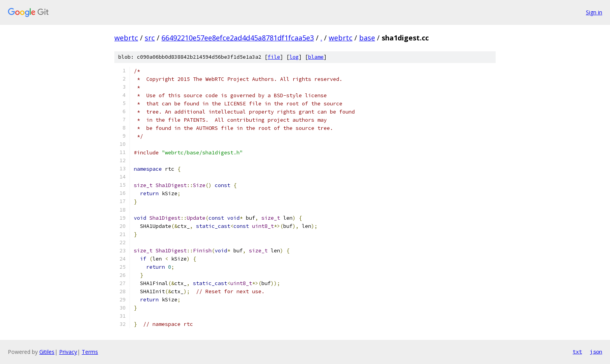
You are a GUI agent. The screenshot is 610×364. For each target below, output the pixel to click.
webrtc (126, 38)
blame (316, 57)
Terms (90, 352)
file (274, 57)
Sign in (594, 12)
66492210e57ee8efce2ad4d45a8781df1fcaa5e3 (238, 38)
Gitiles (47, 352)
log (294, 57)
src (150, 38)
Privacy (68, 352)
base (367, 38)
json (596, 352)
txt (577, 352)
